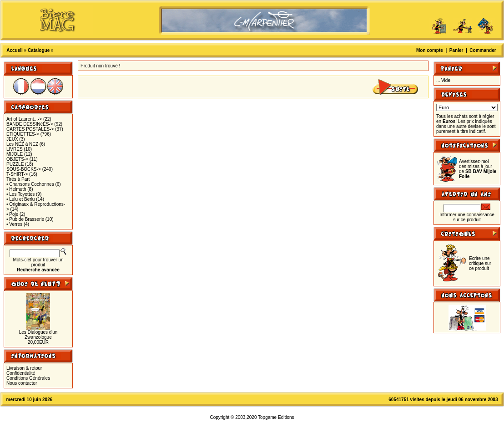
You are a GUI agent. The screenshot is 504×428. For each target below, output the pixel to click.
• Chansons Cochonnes (30, 184)
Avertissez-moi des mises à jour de (478, 169)
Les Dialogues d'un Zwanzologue (38, 335)
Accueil (15, 50)
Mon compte (430, 50)
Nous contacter (22, 383)
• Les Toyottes (20, 194)
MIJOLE (15, 154)
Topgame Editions (276, 417)
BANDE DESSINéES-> (30, 124)
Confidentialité (21, 373)
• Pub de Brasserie (25, 219)
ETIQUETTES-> (23, 134)
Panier (456, 50)
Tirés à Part (18, 179)
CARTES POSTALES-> (30, 129)
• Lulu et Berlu (20, 199)
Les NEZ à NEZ (22, 144)
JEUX (12, 139)
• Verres (14, 224)
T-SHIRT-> (17, 174)
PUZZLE (15, 164)
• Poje (12, 214)
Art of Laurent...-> (24, 119)
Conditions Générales (28, 378)
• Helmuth (16, 189)
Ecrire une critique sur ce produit (480, 263)
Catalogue (39, 50)
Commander (483, 50)
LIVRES (15, 149)
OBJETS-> (17, 159)
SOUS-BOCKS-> (24, 169)
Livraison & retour (24, 368)
